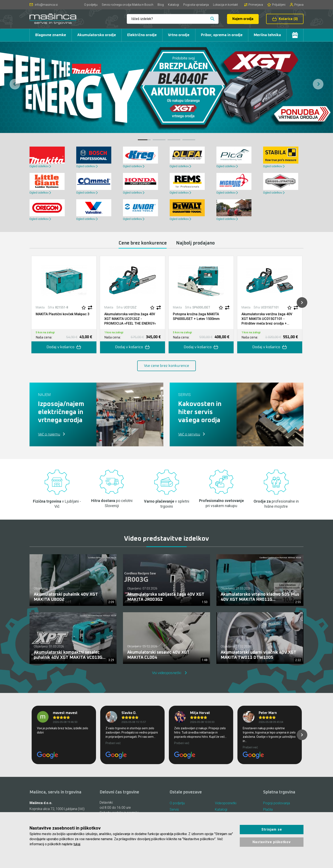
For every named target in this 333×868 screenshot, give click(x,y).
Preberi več (113, 743)
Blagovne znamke (51, 35)
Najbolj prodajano (195, 243)
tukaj (77, 844)
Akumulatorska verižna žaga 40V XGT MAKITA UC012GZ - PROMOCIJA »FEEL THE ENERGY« (130, 319)
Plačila (268, 809)
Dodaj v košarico (64, 347)
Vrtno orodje (179, 35)
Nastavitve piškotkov (272, 842)
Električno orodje (142, 35)
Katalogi (174, 5)
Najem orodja (243, 19)
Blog (161, 5)
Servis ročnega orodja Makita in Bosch (128, 5)
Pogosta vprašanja (196, 5)
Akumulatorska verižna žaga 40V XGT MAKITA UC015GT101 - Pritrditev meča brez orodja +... (267, 319)
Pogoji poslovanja (277, 803)
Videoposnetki (226, 803)
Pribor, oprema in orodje (222, 35)
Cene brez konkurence (143, 243)
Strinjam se (272, 829)
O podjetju (91, 5)
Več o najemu (49, 434)
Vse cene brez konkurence (166, 366)
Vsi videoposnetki (167, 673)
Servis (174, 809)
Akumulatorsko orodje (97, 35)
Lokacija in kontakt (225, 5)
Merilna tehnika (267, 35)
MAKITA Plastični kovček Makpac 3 (63, 314)
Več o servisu (189, 434)
